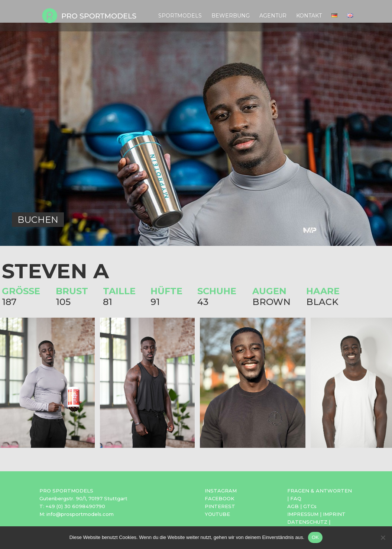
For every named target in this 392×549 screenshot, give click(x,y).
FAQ (296, 498)
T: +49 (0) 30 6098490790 (72, 506)
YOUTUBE (217, 514)
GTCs (310, 506)
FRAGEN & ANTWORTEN (320, 491)
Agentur (273, 16)
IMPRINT (334, 514)
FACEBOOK (220, 498)
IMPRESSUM (303, 514)
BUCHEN (38, 220)
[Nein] (383, 537)
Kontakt (309, 16)
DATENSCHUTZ (307, 522)
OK (315, 537)
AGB (293, 506)
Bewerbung (231, 16)
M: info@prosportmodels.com (77, 514)
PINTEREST (220, 506)
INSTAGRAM (221, 491)
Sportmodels (180, 16)
